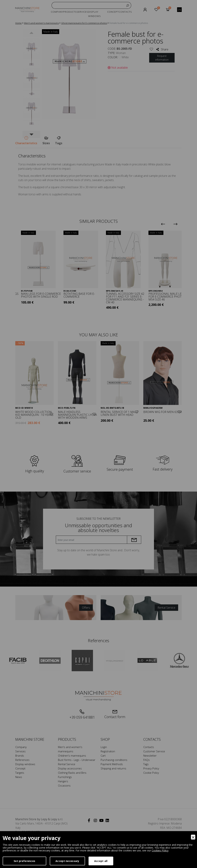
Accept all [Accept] (101, 861)
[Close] (193, 837)
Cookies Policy (160, 850)
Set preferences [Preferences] (24, 861)
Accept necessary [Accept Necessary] (67, 861)
